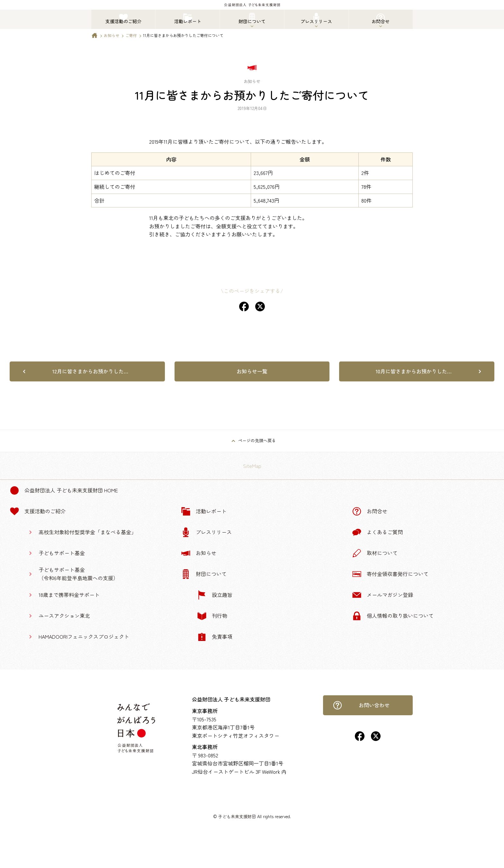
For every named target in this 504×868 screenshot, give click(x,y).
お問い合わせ (361, 705)
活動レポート (204, 511)
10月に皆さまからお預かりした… (414, 371)
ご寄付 (131, 35)
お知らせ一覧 (252, 371)
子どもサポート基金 (62, 553)
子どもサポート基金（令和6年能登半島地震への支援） (78, 574)
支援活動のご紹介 (38, 511)
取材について (375, 553)
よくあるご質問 (377, 532)
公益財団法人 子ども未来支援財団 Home (64, 490)
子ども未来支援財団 (237, 816)
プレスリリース (206, 532)
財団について (204, 574)
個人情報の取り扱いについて (393, 616)
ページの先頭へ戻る (257, 440)
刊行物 (212, 616)
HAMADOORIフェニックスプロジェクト (84, 636)
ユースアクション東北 (64, 616)
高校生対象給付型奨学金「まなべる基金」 (87, 532)
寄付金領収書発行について (390, 574)
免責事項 (215, 637)
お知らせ (112, 35)
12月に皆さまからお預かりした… (90, 371)
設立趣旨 (215, 595)
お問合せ (370, 511)
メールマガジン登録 (382, 595)
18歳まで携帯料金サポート (69, 595)
